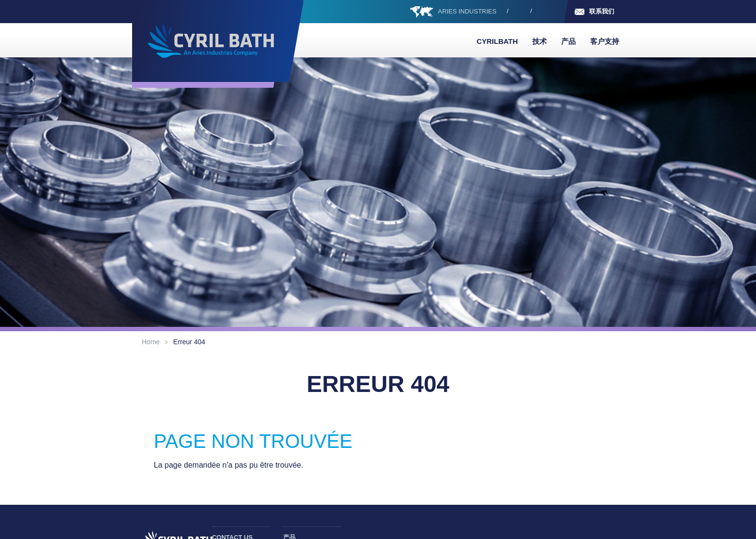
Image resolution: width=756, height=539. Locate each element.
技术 (540, 41)
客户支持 (605, 41)
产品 (568, 41)
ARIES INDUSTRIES (467, 11)
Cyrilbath (497, 41)
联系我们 (602, 11)
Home (151, 342)
